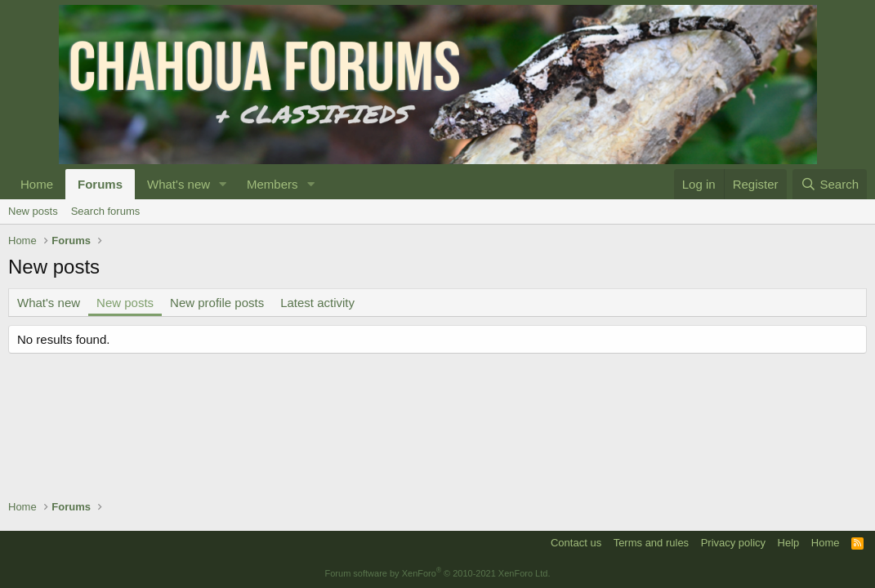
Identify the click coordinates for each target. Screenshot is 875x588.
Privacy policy (733, 543)
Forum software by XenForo (438, 573)
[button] (223, 184)
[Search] (830, 184)
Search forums (106, 211)
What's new (179, 184)
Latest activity (317, 303)
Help (789, 543)
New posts (33, 211)
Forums (100, 184)
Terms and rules (651, 543)
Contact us (576, 543)
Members (272, 184)
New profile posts (217, 303)
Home (37, 184)
